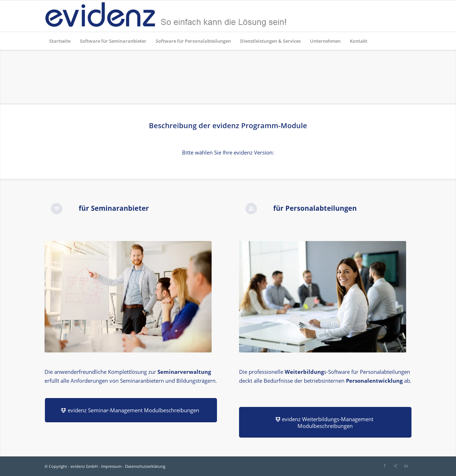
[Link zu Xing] (395, 466)
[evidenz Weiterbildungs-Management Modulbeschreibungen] (325, 422)
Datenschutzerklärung (145, 466)
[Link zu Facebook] (385, 466)
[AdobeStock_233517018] (323, 297)
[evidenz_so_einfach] (166, 16)
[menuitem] (60, 41)
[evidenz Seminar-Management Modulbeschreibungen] (131, 410)
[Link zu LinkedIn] (406, 466)
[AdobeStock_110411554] (128, 297)
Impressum (111, 466)
